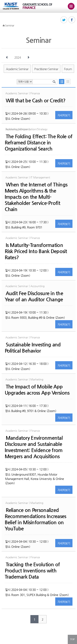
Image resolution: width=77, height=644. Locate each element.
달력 (68, 82)
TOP (72, 639)
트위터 (64, 20)
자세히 (64, 115)
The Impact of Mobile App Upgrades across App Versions (37, 390)
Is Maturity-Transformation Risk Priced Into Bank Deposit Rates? (36, 251)
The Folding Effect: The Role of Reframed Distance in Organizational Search (39, 143)
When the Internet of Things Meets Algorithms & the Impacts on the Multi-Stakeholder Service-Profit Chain (36, 197)
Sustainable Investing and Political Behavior (33, 348)
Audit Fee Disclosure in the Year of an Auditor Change (34, 296)
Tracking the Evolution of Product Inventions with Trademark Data (32, 571)
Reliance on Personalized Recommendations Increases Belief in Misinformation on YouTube (36, 519)
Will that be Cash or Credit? (36, 100)
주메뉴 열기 (71, 6)
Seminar (10, 25)
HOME (4, 26)
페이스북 (72, 20)
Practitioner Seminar (46, 69)
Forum (68, 69)
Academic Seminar (17, 69)
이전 (7, 57)
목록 (62, 82)
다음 (29, 57)
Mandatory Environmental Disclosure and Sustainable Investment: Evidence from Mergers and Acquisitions (34, 447)
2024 (18, 57)
